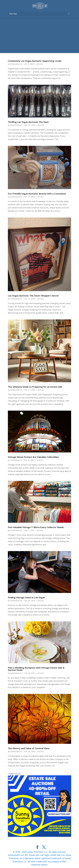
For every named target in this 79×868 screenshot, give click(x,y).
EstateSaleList (16, 64)
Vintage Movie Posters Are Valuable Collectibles (33, 457)
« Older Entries (14, 774)
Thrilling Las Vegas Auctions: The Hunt (28, 122)
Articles (40, 64)
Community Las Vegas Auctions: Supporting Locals (35, 61)
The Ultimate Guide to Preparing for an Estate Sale (35, 387)
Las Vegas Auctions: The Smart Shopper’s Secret (33, 296)
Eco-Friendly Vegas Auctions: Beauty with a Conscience (37, 194)
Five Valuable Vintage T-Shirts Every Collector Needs (36, 527)
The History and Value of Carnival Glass (29, 748)
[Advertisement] (39, 36)
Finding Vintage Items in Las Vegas (26, 597)
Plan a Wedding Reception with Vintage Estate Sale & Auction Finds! (36, 669)
